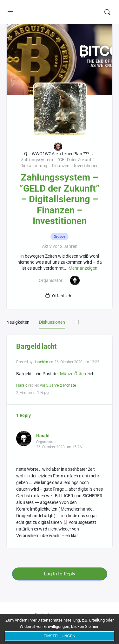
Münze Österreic (76, 374)
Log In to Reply (60, 574)
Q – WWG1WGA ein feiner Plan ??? (57, 154)
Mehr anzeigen (83, 268)
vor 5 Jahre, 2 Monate (58, 385)
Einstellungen (59, 636)
